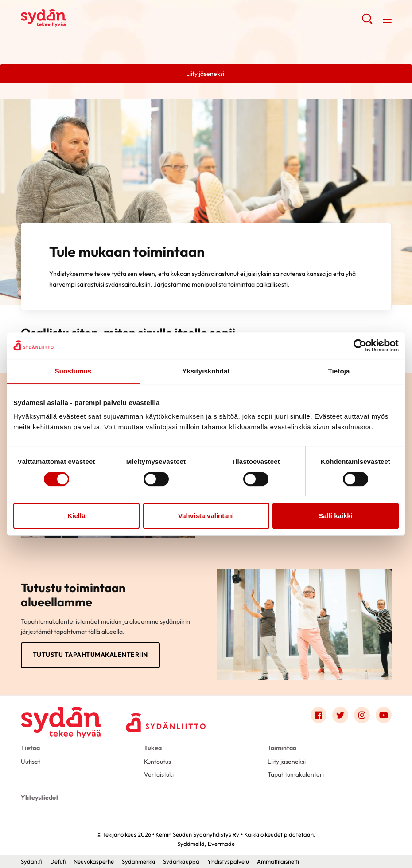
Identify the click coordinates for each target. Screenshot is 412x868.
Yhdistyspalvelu (228, 861)
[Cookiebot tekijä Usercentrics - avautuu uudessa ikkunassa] (360, 346)
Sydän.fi (31, 861)
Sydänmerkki (138, 861)
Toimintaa (282, 748)
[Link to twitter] (340, 715)
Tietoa (30, 748)
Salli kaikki (336, 516)
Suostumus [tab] (73, 371)
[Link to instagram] (362, 715)
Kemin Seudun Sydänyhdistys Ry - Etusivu (92, 18)
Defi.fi (58, 861)
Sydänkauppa (181, 861)
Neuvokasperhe (94, 861)
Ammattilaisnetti (278, 861)
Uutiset (31, 762)
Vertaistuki (159, 774)
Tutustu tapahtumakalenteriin (90, 655)
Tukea (153, 748)
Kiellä (76, 516)
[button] (367, 22)
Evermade (221, 844)
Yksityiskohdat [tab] (206, 371)
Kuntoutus (157, 762)
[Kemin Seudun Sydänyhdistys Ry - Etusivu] (61, 717)
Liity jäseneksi (287, 762)
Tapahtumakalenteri (296, 774)
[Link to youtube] (384, 715)
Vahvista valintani (206, 516)
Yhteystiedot (40, 797)
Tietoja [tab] (339, 371)
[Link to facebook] (319, 715)
